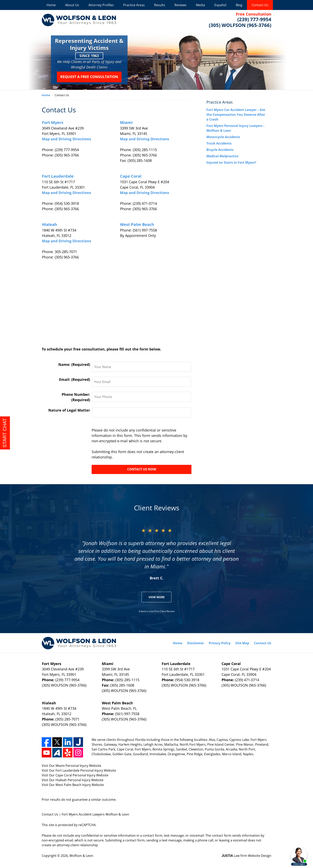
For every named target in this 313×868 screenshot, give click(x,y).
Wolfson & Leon (81, 856)
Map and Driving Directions (66, 139)
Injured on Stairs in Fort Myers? (231, 162)
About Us (72, 5)
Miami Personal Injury (72, 766)
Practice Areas (134, 5)
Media (200, 5)
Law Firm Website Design (246, 856)
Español (220, 5)
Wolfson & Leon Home (79, 20)
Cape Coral (131, 176)
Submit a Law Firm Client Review (157, 611)
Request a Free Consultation (89, 77)
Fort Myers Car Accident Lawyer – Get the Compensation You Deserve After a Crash (236, 115)
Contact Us (260, 5)
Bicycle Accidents (220, 150)
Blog (239, 5)
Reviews (180, 5)
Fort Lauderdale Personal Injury (80, 770)
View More (157, 597)
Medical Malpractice (222, 156)
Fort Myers (53, 122)
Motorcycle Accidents (223, 137)
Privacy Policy (220, 643)
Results (160, 5)
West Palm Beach (137, 224)
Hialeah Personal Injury (73, 780)
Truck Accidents (219, 143)
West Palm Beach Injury (74, 785)
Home (51, 5)
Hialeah (50, 224)
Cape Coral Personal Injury (76, 775)
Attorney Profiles (101, 5)
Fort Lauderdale (58, 176)
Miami (126, 122)
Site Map (242, 643)
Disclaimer (196, 643)
